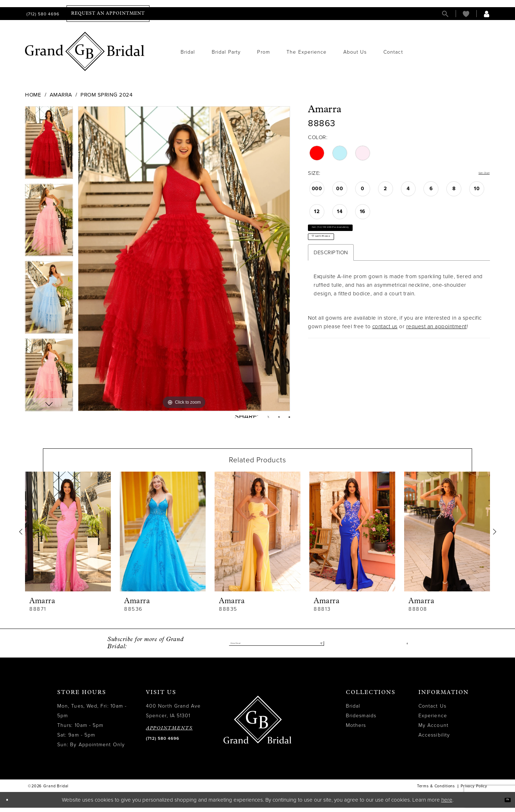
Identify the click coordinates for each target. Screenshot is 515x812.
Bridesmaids (361, 720)
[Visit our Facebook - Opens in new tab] (406, 648)
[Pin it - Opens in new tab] (272, 419)
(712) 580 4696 (163, 743)
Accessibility (434, 740)
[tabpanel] (49, 145)
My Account (433, 730)
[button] (487, 14)
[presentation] (68, 536)
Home (33, 95)
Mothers (356, 730)
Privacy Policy (474, 791)
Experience (433, 720)
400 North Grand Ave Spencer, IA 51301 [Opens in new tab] (173, 715)
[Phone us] (42, 14)
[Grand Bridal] (85, 51)
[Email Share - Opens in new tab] (287, 419)
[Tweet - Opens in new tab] (256, 419)
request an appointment (436, 349)
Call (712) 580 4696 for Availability (357, 235)
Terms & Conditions (436, 791)
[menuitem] (42, 14)
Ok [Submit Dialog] (503, 804)
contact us (385, 349)
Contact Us (432, 711)
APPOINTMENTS (169, 733)
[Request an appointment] (108, 14)
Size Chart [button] (477, 173)
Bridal (353, 711)
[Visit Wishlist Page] (466, 14)
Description (331, 275)
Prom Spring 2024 (106, 95)
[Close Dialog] (10, 804)
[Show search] (445, 14)
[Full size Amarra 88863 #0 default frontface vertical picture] (184, 259)
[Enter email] (276, 648)
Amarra (61, 95)
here (447, 804)
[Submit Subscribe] (318, 648)
